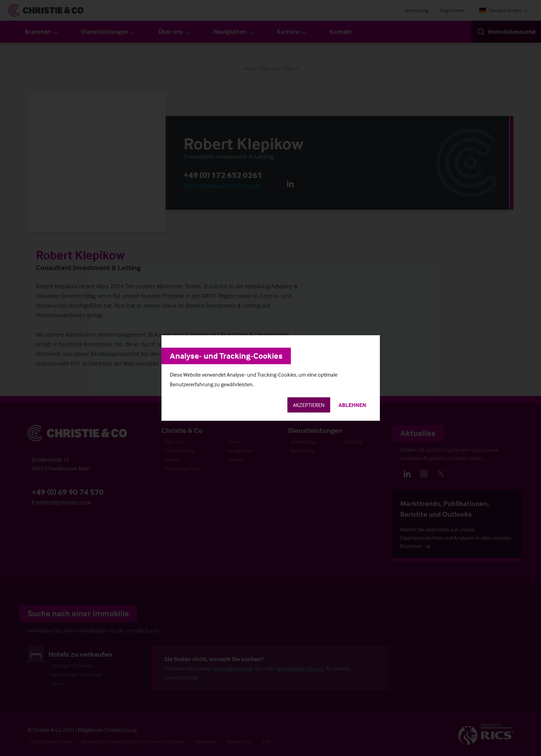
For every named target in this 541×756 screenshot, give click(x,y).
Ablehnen (352, 405)
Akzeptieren (309, 405)
